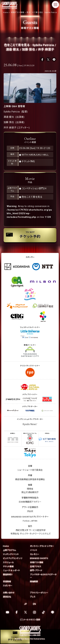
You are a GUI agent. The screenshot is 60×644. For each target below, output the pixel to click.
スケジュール (8, 562)
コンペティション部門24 (34, 188)
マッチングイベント (11, 554)
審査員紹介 (8, 574)
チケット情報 (8, 566)
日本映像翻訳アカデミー (30, 502)
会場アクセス (36, 566)
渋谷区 (30, 511)
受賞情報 (7, 582)
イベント (34, 550)
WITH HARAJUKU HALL (35, 155)
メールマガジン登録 (32, 620)
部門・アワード (36, 570)
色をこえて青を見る (32, 197)
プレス (33, 597)
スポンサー (8, 586)
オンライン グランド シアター (42, 546)
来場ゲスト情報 (37, 562)
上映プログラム (10, 550)
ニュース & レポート (11, 570)
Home (6, 546)
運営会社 (7, 597)
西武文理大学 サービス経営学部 (31, 530)
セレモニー (35, 554)
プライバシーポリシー (39, 593)
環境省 (30, 489)
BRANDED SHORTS (39, 558)
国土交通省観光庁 (30, 492)
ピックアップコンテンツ (13, 558)
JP (25, 604)
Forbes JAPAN (30, 521)
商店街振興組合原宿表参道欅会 (30, 479)
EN (34, 604)
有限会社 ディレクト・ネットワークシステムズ (30, 534)
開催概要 (34, 582)
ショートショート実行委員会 (30, 470)
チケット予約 (28, 162)
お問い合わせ (9, 593)
